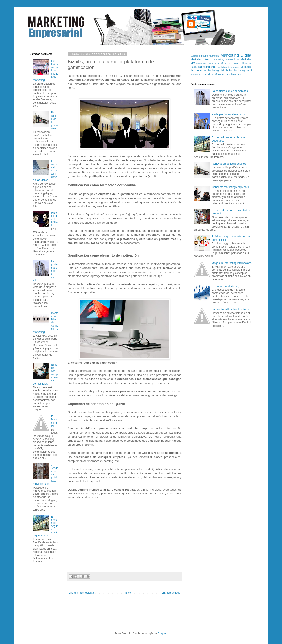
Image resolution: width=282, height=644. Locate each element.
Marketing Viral (207, 67)
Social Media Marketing (213, 74)
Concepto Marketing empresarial (231, 187)
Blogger (162, 633)
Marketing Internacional (226, 59)
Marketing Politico (231, 63)
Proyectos (195, 74)
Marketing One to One (208, 63)
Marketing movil (243, 70)
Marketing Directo (201, 59)
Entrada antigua (171, 593)
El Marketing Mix (54, 421)
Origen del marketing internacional (232, 263)
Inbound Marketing (209, 56)
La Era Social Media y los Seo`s (231, 309)
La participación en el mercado (230, 91)
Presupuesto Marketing (225, 286)
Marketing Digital (236, 55)
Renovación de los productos (229, 164)
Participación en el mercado (228, 114)
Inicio (128, 593)
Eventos (194, 56)
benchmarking (234, 74)
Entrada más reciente (81, 593)
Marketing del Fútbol (55, 219)
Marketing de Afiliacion (228, 67)
